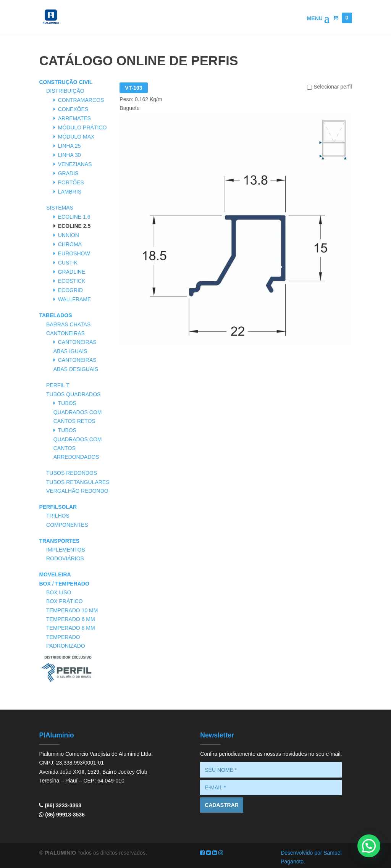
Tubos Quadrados (73, 394)
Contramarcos (81, 100)
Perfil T (58, 385)
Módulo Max (76, 137)
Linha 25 (69, 146)
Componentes (67, 525)
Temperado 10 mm (72, 610)
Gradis (68, 173)
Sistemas (60, 208)
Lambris (70, 192)
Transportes (59, 541)
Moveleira (55, 574)
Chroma (70, 244)
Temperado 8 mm (71, 628)
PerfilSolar (58, 507)
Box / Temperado (64, 584)
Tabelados (55, 315)
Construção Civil (66, 82)
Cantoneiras (65, 333)
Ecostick (72, 281)
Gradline (72, 272)
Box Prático (65, 601)
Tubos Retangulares (78, 482)
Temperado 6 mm (71, 619)
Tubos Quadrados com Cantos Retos (78, 412)
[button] (369, 846)
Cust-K (68, 263)
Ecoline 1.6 (74, 217)
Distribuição (65, 91)
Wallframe (75, 299)
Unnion (69, 235)
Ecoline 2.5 (74, 226)
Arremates (74, 118)
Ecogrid (70, 290)
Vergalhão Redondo (77, 491)
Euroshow (74, 253)
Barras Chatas (68, 324)
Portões (71, 182)
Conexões (73, 109)
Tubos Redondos (72, 473)
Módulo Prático (82, 127)
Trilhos (58, 516)
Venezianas (75, 164)
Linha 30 (69, 155)
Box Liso (59, 592)
